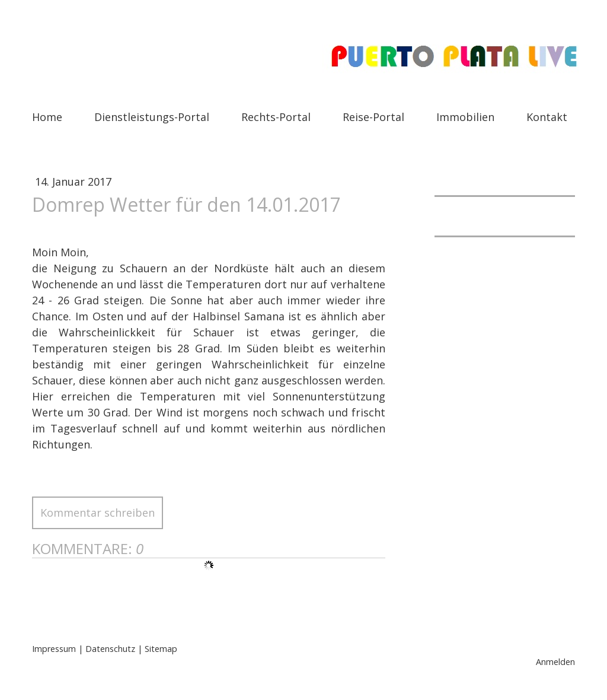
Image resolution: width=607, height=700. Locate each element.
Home (47, 117)
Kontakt (547, 117)
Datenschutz (110, 649)
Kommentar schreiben (98, 513)
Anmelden (555, 662)
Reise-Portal (373, 117)
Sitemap (161, 649)
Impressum (54, 649)
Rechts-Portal (276, 117)
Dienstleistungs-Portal (152, 117)
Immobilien (465, 117)
